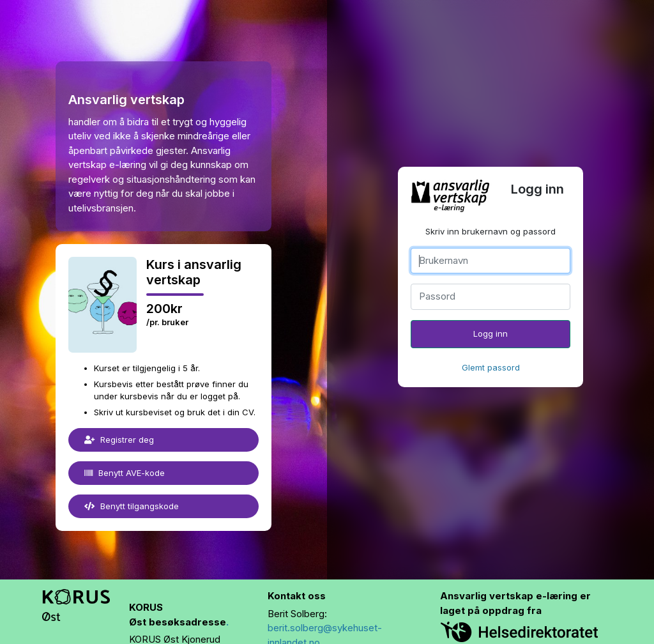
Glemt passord (491, 367)
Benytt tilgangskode (132, 506)
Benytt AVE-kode (125, 473)
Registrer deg (119, 440)
